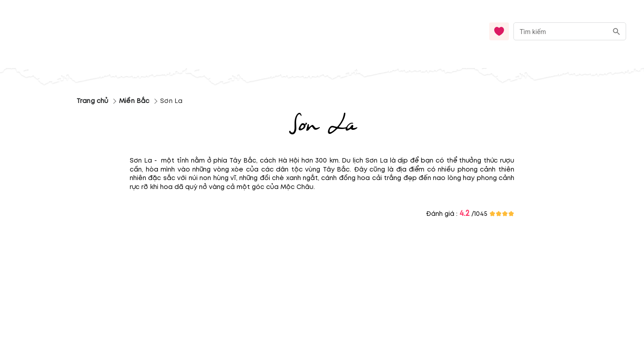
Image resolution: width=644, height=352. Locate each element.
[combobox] (570, 32)
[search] (616, 32)
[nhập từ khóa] (561, 31)
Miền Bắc (134, 101)
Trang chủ (92, 101)
